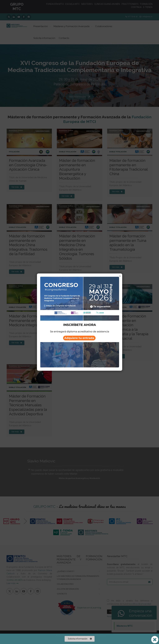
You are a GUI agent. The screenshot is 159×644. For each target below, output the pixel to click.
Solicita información (80, 639)
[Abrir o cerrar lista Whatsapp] (155, 640)
